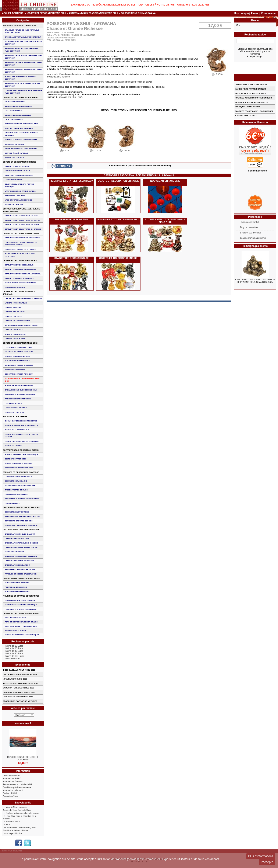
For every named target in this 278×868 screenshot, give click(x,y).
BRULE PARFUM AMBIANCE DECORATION (22, 516)
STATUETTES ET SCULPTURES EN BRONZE (23, 229)
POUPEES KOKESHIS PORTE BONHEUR (21, 124)
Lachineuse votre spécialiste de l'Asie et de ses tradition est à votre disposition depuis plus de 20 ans (140, 5)
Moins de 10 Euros (14, 646)
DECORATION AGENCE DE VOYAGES (20, 701)
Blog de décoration (249, 227)
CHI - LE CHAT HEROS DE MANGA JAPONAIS (23, 298)
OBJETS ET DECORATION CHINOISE (118, 181)
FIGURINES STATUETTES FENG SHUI (118, 219)
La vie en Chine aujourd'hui (253, 238)
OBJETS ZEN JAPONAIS (15, 102)
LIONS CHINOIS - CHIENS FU (17, 408)
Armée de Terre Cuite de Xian (17, 810)
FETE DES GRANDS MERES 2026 (18, 697)
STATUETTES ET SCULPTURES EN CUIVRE (22, 220)
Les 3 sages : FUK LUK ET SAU (18, 347)
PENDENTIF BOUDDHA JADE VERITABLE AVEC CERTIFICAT (22, 50)
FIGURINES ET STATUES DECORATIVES (21, 596)
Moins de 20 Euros (14, 648)
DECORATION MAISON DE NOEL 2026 (20, 674)
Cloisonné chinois (14, 180)
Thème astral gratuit (250, 222)
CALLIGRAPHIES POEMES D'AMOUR (20, 534)
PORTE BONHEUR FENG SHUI (72, 219)
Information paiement (13, 790)
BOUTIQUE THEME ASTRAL (247, 107)
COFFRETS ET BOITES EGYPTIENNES (20, 249)
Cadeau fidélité (10, 793)
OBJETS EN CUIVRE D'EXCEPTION (251, 84)
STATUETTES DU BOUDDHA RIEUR (19, 265)
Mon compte (241, 13)
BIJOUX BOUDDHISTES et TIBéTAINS (20, 283)
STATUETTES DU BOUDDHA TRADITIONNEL (23, 274)
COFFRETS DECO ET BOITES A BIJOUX (21, 450)
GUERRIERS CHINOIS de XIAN (17, 171)
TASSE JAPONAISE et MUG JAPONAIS (21, 149)
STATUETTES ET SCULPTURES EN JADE (22, 216)
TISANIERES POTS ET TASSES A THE (20, 485)
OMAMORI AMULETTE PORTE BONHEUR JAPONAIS (22, 134)
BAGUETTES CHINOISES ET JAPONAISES (22, 499)
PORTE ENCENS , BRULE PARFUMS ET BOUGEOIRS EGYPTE (21, 244)
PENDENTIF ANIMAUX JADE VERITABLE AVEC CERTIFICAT (24, 71)
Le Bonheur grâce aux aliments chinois (21, 813)
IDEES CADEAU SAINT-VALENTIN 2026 (20, 683)
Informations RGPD (12, 779)
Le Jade (7, 825)
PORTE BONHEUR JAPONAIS (17, 583)
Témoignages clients (255, 246)
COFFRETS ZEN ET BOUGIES (17, 512)
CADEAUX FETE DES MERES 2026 (18, 688)
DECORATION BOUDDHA (15, 287)
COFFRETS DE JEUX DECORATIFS (19, 468)
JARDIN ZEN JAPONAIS (15, 158)
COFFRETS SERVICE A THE (16, 481)
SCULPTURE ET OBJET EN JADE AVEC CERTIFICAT (21, 78)
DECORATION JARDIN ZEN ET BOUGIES (21, 508)
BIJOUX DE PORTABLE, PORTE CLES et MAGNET (22, 436)
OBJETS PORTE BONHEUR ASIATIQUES (21, 578)
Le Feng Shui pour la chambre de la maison (20, 817)
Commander (268, 13)
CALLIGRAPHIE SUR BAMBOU (17, 565)
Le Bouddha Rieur (11, 822)
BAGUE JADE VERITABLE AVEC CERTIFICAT (23, 37)
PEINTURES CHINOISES (15, 552)
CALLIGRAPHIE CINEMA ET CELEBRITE (21, 556)
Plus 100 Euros (13, 659)
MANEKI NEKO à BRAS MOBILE (18, 115)
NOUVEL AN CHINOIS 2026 (165, 181)
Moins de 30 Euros (14, 651)
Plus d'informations (261, 856)
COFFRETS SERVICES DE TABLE (18, 477)
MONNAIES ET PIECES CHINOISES (19, 365)
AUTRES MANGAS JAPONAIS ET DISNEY (22, 325)
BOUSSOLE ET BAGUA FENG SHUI (19, 386)
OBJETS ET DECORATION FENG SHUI (47, 13)
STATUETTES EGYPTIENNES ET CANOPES (22, 238)
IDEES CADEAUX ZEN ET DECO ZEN (252, 102)
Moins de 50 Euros (14, 654)
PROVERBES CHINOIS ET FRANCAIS (20, 570)
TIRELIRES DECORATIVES (16, 618)
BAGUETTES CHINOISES (15, 196)
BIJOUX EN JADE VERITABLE (17, 430)
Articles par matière (23, 708)
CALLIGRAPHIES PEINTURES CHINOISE (21, 530)
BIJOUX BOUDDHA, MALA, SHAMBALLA (21, 425)
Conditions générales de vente (17, 787)
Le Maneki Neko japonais (15, 807)
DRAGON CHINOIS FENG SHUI (17, 356)
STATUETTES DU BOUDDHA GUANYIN (20, 269)
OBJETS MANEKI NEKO (15, 120)
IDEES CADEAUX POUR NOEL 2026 (19, 670)
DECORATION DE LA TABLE (16, 494)
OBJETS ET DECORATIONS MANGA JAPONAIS (19, 293)
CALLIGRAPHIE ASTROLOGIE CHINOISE (21, 543)
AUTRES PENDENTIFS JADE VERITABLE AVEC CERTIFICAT (24, 43)
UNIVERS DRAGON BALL (15, 339)
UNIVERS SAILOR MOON (15, 312)
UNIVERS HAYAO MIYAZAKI (16, 303)
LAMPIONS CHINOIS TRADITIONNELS (20, 191)
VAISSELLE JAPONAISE (15, 144)
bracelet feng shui (14, 412)
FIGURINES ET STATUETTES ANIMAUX (72, 181)
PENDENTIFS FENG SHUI (15, 370)
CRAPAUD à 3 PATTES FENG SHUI (19, 352)
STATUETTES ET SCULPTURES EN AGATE (22, 225)
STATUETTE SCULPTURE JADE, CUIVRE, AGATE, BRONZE (22, 210)
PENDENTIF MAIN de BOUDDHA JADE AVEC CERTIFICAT (23, 85)
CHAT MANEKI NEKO (13, 111)
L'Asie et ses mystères (251, 233)
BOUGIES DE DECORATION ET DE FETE (21, 525)
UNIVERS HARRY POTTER (15, 334)
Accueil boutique (13, 13)
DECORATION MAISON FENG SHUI (19, 374)
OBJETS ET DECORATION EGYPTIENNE (21, 233)
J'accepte (267, 862)
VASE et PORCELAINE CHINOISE (19, 200)
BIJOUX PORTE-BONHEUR (15, 417)
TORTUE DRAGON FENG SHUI (17, 361)
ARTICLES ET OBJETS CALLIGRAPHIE (21, 574)
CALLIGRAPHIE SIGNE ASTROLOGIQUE (21, 547)
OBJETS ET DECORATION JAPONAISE (20, 97)
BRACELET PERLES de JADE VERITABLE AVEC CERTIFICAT (22, 31)
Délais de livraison (11, 776)
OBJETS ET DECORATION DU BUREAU (21, 614)
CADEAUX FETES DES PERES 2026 (19, 692)
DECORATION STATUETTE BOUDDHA (20, 600)
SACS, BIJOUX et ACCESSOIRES (250, 93)
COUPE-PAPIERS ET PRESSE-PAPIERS (21, 626)
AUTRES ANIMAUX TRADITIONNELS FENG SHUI (93, 13)
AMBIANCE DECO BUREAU (16, 630)
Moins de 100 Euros (15, 656)
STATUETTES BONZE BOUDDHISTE (19, 278)
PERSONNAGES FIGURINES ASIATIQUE (21, 605)
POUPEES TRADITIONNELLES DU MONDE (254, 111)
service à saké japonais (17, 153)
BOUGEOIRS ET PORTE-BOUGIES (19, 521)
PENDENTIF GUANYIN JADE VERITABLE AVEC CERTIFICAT (24, 64)
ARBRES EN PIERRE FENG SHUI (18, 399)
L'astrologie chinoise (12, 834)
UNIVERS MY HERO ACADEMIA (18, 321)
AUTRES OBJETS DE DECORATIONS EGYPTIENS (20, 255)
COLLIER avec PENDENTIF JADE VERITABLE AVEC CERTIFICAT (24, 92)
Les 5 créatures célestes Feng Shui (19, 828)
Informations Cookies (13, 782)
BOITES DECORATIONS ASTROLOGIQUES (22, 635)
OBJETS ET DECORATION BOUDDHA (20, 261)
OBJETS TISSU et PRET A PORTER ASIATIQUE (19, 185)
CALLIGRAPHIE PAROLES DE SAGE (20, 561)
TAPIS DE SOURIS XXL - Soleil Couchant (23, 758)
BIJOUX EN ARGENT (13, 446)
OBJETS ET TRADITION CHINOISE (118, 258)
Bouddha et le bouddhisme (15, 831)
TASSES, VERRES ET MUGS (16, 490)
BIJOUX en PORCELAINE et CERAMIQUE (22, 441)
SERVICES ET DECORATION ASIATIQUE (21, 472)
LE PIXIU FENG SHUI (13, 403)
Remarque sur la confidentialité (17, 784)
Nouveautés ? (23, 723)
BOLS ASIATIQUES (13, 503)
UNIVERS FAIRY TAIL (13, 307)
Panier (255, 13)
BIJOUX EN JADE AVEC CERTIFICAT (19, 26)
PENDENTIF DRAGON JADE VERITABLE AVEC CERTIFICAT (24, 57)
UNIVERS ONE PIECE (13, 316)
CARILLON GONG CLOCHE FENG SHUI (21, 390)
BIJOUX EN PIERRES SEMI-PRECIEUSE (21, 421)
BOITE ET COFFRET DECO (16, 459)
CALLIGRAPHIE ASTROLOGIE (17, 539)
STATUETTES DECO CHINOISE (71, 258)
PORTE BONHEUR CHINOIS (16, 587)
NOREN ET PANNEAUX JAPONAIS (19, 128)
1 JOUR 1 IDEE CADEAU (246, 116)
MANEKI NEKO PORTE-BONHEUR (19, 106)
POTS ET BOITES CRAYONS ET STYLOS (21, 622)
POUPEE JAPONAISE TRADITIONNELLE (21, 140)
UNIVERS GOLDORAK (14, 330)
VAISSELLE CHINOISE (14, 204)
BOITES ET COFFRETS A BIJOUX (18, 463)
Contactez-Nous (10, 796)
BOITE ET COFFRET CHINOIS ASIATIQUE (22, 454)
